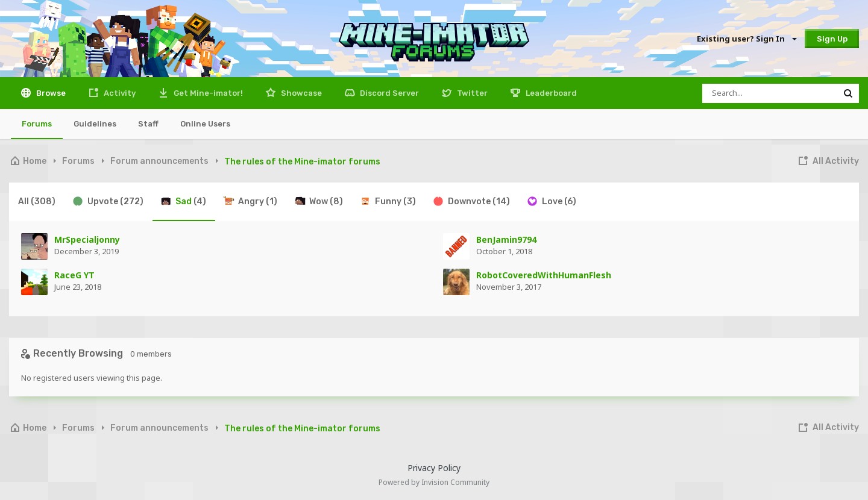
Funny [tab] (388, 201)
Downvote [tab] (471, 201)
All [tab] (37, 202)
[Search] (770, 93)
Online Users (205, 124)
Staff (148, 124)
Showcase (300, 93)
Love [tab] (551, 201)
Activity (119, 93)
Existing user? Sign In (746, 39)
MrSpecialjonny (87, 239)
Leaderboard (550, 93)
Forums (37, 124)
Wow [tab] (318, 201)
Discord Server (388, 93)
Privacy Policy (434, 468)
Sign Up (832, 39)
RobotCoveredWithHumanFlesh (544, 275)
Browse (50, 93)
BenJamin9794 (506, 239)
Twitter (471, 93)
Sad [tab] (183, 201)
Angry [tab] (250, 201)
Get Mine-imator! (207, 93)
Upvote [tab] (108, 201)
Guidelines (95, 124)
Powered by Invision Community (434, 482)
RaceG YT (74, 275)
